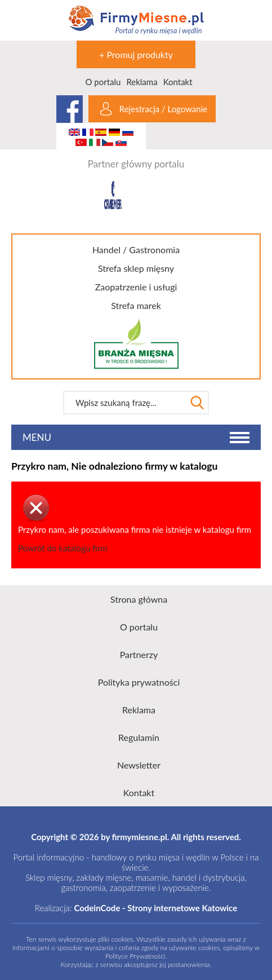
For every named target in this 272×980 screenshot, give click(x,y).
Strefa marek (136, 305)
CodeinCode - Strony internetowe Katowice (155, 908)
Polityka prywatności (139, 682)
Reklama (142, 82)
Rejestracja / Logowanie (163, 109)
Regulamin (139, 737)
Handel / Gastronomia (136, 250)
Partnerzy (139, 654)
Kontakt (178, 82)
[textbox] (124, 403)
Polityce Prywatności (135, 956)
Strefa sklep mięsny (136, 268)
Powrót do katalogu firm (63, 548)
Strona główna (139, 599)
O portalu (103, 82)
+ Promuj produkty (136, 54)
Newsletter (139, 765)
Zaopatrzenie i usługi (136, 287)
